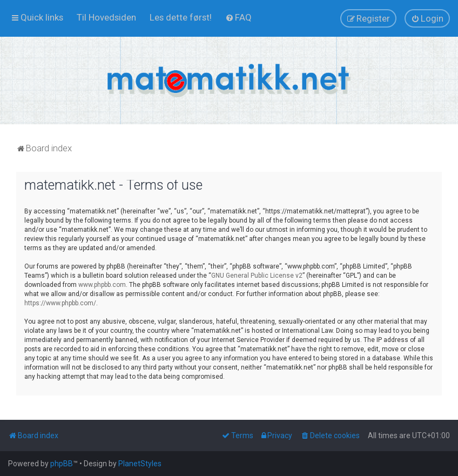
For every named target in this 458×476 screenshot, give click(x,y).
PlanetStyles (140, 464)
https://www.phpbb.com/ (60, 303)
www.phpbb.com (102, 285)
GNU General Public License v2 (257, 276)
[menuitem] (106, 17)
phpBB (62, 464)
